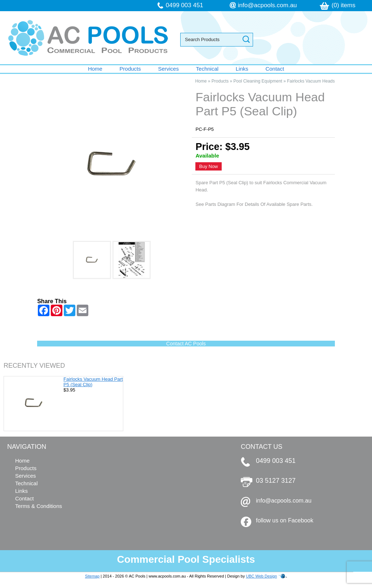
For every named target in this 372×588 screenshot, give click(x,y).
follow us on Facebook (285, 520)
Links (242, 69)
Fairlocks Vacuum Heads (311, 81)
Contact (275, 69)
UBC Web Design (261, 576)
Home (95, 69)
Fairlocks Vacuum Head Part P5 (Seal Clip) (93, 382)
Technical (207, 69)
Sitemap (92, 576)
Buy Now (208, 166)
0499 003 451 (185, 5)
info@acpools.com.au (267, 5)
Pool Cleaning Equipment (258, 81)
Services (168, 69)
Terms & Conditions (39, 506)
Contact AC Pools (186, 344)
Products (130, 69)
